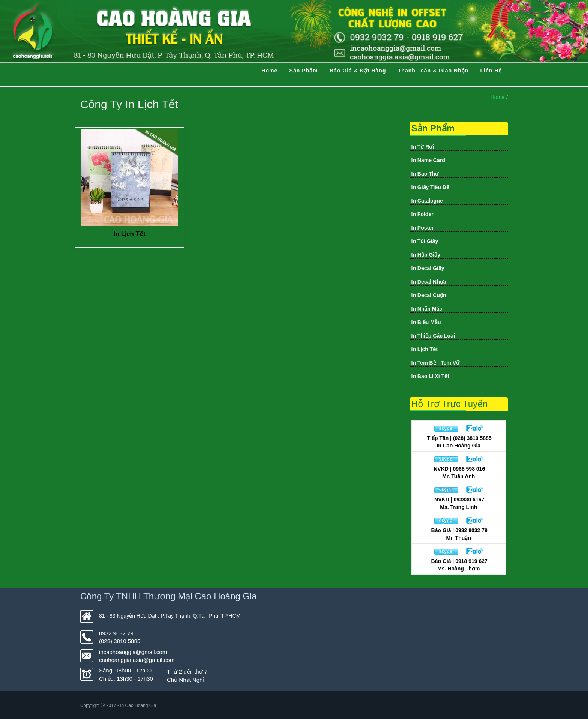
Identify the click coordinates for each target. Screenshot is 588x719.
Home (269, 71)
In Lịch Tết (130, 234)
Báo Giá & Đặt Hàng (358, 71)
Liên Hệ (491, 71)
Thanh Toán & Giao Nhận (433, 71)
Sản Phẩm (304, 71)
